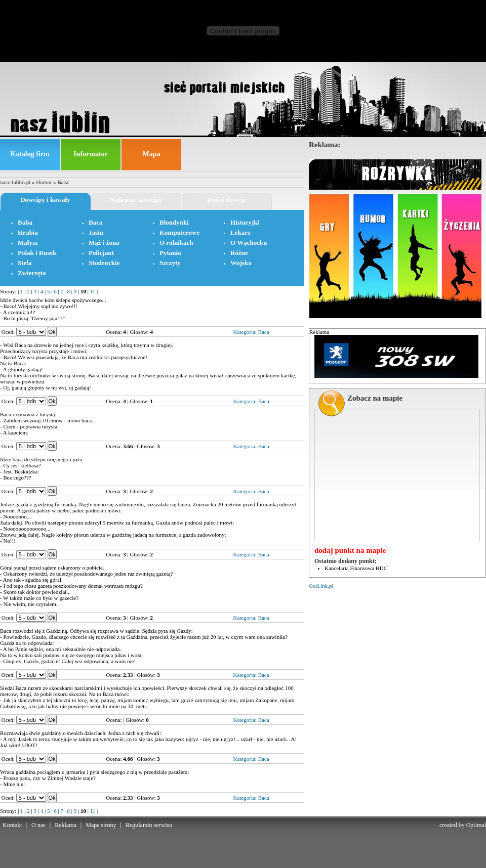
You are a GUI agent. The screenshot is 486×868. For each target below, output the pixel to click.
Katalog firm (30, 154)
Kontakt (12, 825)
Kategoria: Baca (251, 332)
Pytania (170, 253)
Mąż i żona (104, 243)
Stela (25, 263)
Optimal (476, 825)
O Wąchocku (249, 243)
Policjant (101, 253)
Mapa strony (101, 825)
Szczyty (170, 263)
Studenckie (104, 263)
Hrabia (28, 232)
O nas (38, 825)
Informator (91, 154)
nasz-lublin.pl (15, 182)
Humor (44, 182)
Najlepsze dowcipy (136, 200)
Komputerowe (179, 232)
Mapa (152, 154)
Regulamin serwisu (149, 825)
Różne (239, 253)
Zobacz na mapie (375, 398)
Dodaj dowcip (227, 200)
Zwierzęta (32, 273)
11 (93, 291)
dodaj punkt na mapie (350, 550)
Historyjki (245, 222)
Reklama (66, 825)
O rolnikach (176, 243)
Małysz (28, 243)
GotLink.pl (321, 586)
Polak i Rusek (37, 253)
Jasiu (96, 232)
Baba (25, 222)
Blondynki (174, 222)
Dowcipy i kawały (45, 200)
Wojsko (241, 263)
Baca (95, 222)
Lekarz (240, 232)
